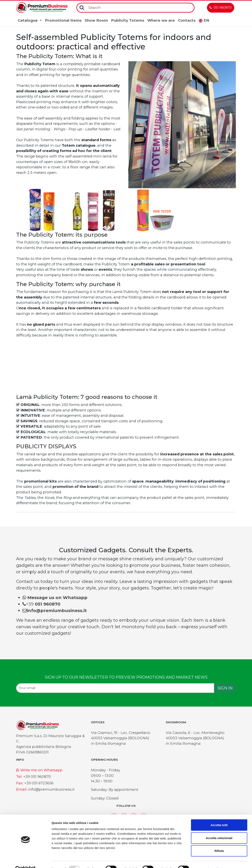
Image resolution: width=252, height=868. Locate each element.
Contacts (187, 20)
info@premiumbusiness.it (51, 789)
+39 (43, 604)
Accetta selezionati (219, 829)
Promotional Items (63, 20)
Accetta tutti (219, 816)
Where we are (161, 20)
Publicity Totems (128, 20)
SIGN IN (225, 688)
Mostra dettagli (207, 860)
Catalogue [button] (28, 20)
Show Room (96, 20)
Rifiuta (219, 842)
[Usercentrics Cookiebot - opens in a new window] (25, 860)
